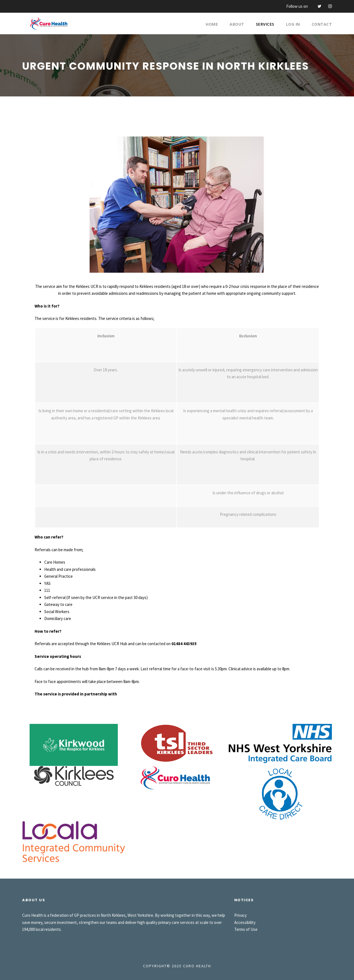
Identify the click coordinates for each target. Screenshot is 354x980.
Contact (322, 24)
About (237, 24)
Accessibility (245, 922)
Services (265, 24)
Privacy (240, 915)
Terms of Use (246, 929)
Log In (293, 24)
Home (212, 24)
